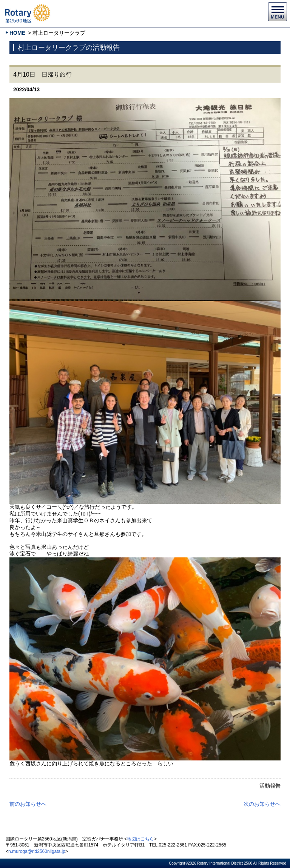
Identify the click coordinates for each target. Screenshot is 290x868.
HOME (17, 33)
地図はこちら (140, 839)
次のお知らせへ (262, 804)
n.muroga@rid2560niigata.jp (37, 851)
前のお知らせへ (28, 804)
